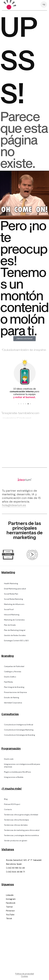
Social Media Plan (11, 594)
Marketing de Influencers (14, 604)
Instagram (11, 899)
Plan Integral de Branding (14, 687)
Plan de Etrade (10, 625)
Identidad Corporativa (13, 703)
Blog (6, 799)
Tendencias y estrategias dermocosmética (21, 835)
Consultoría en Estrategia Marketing (19, 730)
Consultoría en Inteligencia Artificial (19, 725)
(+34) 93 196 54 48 (15, 868)
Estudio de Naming (12, 698)
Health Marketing (11, 584)
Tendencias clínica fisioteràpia (16, 820)
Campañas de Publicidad (14, 666)
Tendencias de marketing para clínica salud (22, 830)
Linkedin (10, 895)
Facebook (11, 903)
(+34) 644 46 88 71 (15, 872)
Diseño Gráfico (10, 677)
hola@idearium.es (14, 505)
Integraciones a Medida (14, 777)
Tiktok (9, 918)
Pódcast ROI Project (12, 804)
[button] (19, 404)
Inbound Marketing (12, 615)
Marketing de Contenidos (14, 620)
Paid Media (8, 682)
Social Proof (9, 609)
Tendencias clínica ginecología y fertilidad (21, 815)
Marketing (8, 572)
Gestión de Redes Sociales (15, 635)
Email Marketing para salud (15, 589)
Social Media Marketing (14, 599)
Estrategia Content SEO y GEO (16, 641)
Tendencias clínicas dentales (16, 825)
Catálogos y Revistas (13, 672)
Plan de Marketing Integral (15, 630)
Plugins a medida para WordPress (18, 772)
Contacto (8, 809)
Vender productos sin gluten (16, 841)
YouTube (10, 915)
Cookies (24, 976)
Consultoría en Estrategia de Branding (20, 735)
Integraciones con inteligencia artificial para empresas (22, 766)
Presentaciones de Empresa (15, 692)
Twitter (9, 907)
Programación (11, 748)
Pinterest (10, 911)
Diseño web (9, 759)
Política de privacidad (25, 974)
